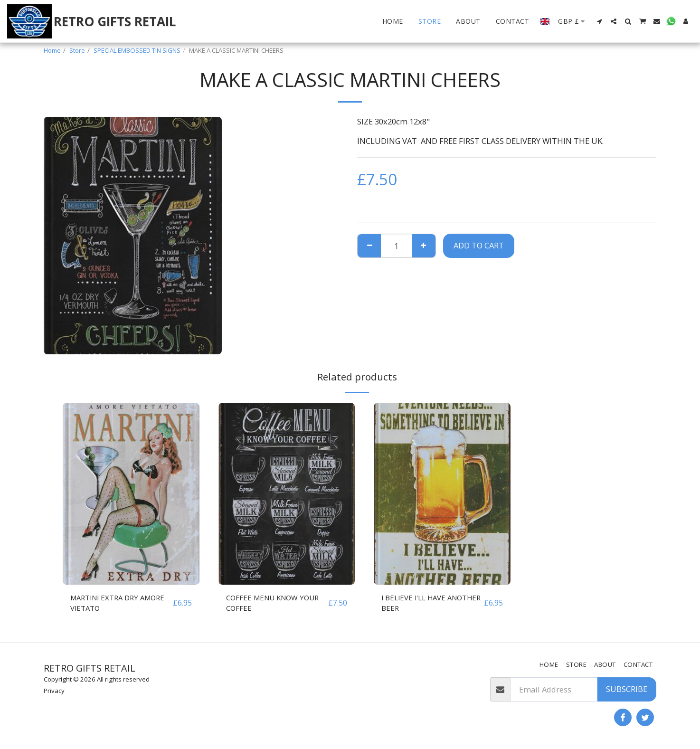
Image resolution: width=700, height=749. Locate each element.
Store (77, 50)
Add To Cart (479, 245)
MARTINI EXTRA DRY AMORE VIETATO (108, 604)
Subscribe (627, 689)
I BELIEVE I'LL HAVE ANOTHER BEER (416, 604)
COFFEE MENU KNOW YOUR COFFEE (277, 604)
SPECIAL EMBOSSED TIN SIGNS (137, 50)
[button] (599, 21)
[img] (131, 494)
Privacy (54, 691)
